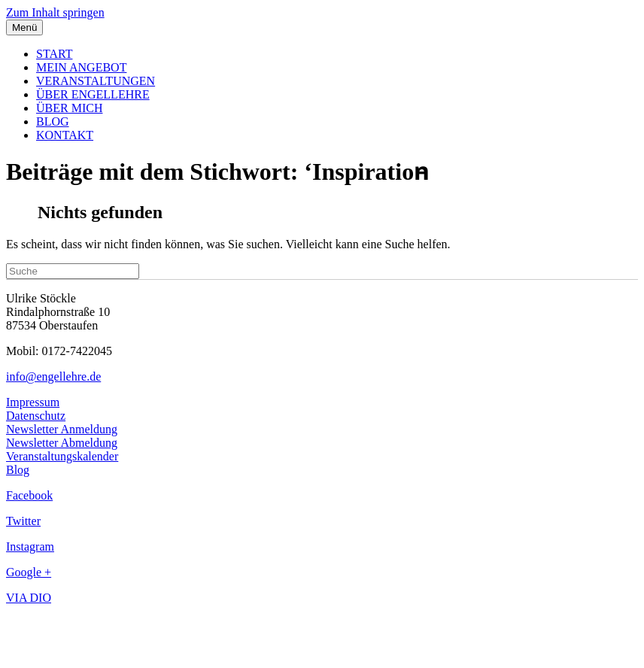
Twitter (23, 521)
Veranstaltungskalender (62, 456)
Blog (18, 470)
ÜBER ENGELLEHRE (93, 94)
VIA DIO (29, 598)
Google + (29, 572)
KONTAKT (65, 135)
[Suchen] (73, 271)
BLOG (53, 121)
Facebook (29, 495)
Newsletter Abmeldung (62, 443)
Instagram (30, 547)
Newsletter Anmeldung (62, 429)
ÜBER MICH (69, 108)
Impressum (33, 402)
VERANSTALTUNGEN (96, 81)
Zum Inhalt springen (55, 12)
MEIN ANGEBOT (81, 67)
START (54, 54)
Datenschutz (36, 416)
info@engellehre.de (53, 377)
